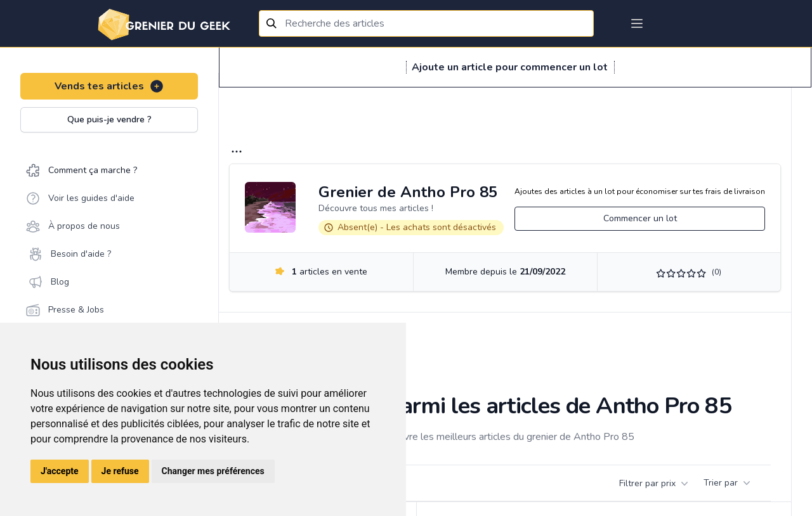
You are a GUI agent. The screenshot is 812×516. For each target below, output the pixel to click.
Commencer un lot (640, 218)
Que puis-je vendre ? (109, 119)
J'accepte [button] (60, 471)
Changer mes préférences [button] (213, 471)
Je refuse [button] (120, 471)
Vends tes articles (109, 86)
